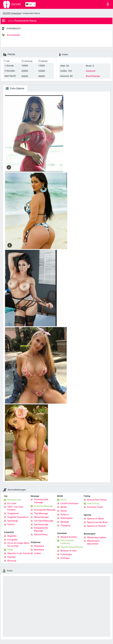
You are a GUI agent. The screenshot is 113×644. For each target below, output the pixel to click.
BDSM (63, 507)
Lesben (38, 553)
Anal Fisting (93, 503)
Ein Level (12, 503)
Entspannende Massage (41, 529)
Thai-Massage (41, 513)
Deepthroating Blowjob (72, 547)
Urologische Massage (45, 510)
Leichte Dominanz (69, 503)
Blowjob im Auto (69, 551)
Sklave (64, 511)
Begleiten (12, 536)
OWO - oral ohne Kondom (15, 508)
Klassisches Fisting (97, 500)
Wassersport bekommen (93, 542)
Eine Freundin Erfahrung (67, 542)
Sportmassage (41, 524)
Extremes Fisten (95, 507)
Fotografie (12, 540)
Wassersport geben (97, 537)
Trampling (65, 526)
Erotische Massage (43, 506)
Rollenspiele (67, 518)
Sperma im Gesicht (96, 526)
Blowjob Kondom (69, 537)
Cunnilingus (66, 554)
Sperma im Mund (95, 519)
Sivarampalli (11, 35)
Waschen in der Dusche (19, 553)
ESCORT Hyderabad (12, 13)
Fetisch (11, 524)
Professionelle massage (41, 501)
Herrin (63, 500)
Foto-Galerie (15, 88)
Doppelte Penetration (18, 517)
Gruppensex (13, 513)
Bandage (65, 522)
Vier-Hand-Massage (44, 521)
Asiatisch (91, 71)
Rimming (12, 561)
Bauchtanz (39, 550)
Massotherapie (41, 517)
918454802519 (14, 29)
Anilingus (65, 558)
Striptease (39, 546)
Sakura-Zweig (41, 534)
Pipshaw (11, 557)
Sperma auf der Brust (97, 522)
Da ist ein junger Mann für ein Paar (18, 544)
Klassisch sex (14, 500)
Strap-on (65, 514)
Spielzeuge (13, 521)
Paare (10, 550)
